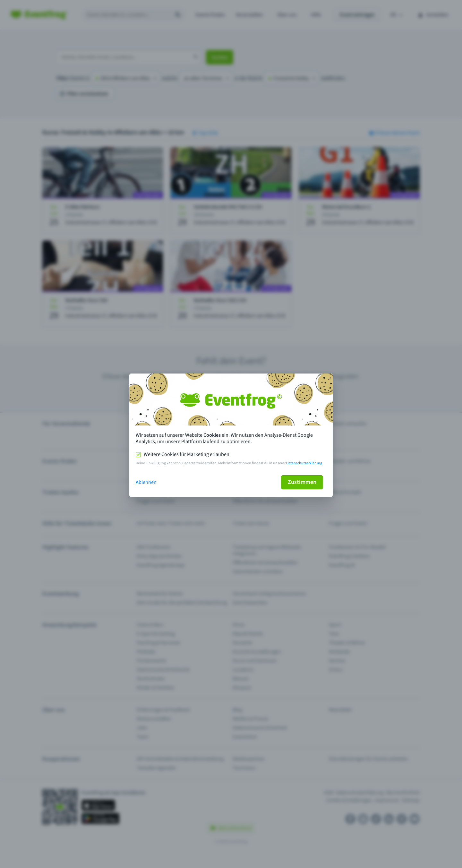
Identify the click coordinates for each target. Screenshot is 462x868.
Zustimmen (302, 482)
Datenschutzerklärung (304, 463)
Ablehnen (146, 482)
